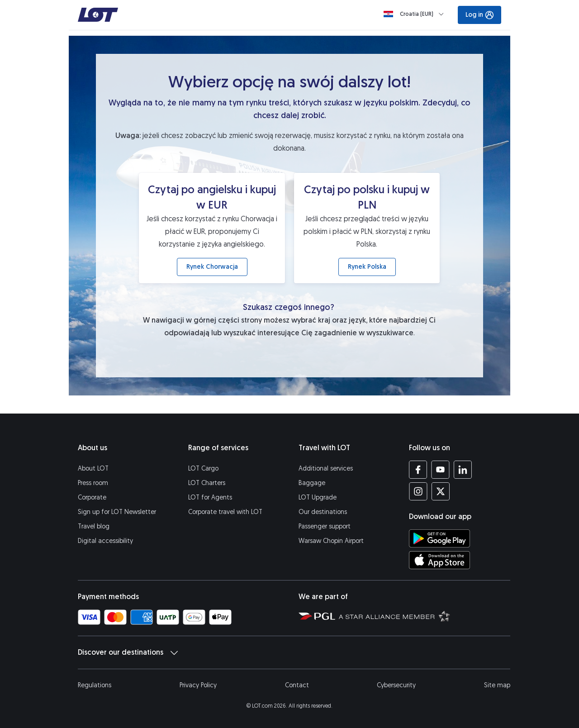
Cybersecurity (396, 685)
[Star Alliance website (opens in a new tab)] (394, 616)
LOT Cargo (203, 469)
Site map (497, 685)
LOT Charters (207, 483)
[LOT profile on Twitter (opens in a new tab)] (440, 491)
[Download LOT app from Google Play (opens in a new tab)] (439, 538)
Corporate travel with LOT (225, 512)
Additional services (326, 469)
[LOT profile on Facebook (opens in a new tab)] (418, 470)
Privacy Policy (198, 685)
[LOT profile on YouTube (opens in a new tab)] (440, 470)
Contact (297, 685)
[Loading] (415, 14)
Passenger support (325, 526)
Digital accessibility (105, 541)
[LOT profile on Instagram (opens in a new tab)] (418, 491)
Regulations (95, 685)
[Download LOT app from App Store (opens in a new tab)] (439, 560)
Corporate (92, 497)
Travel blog (94, 526)
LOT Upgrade (318, 497)
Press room (93, 483)
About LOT (93, 469)
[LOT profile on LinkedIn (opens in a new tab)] (463, 470)
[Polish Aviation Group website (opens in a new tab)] (317, 616)
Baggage (312, 483)
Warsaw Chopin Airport (331, 541)
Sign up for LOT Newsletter (117, 512)
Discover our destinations (128, 652)
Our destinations (323, 512)
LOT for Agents (210, 497)
